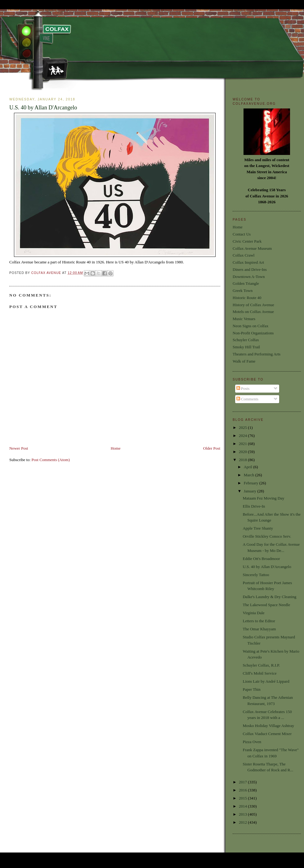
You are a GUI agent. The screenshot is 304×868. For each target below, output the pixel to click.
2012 (243, 822)
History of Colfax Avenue (253, 305)
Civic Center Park (247, 241)
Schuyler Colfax (246, 340)
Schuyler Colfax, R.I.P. (261, 665)
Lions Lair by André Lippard (266, 681)
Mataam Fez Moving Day (263, 498)
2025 (243, 427)
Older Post (212, 448)
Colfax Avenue (47, 273)
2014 (243, 806)
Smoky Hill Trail (246, 347)
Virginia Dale (253, 613)
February (252, 483)
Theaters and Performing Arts (257, 354)
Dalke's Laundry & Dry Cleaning (269, 597)
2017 (243, 782)
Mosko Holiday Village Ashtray (268, 726)
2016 (243, 790)
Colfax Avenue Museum (252, 248)
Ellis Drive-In (254, 506)
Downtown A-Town (249, 277)
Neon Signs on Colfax (250, 326)
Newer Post (19, 448)
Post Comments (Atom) (51, 460)
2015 (243, 798)
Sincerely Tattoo (256, 575)
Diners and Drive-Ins (250, 269)
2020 (243, 452)
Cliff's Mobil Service (259, 673)
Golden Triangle (246, 283)
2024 (243, 436)
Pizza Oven (252, 742)
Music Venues (244, 319)
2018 (243, 460)
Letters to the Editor (259, 621)
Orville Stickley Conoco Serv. (267, 536)
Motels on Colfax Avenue (253, 312)
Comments (248, 399)
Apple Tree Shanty (258, 528)
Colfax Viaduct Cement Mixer (267, 734)
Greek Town (243, 291)
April (249, 467)
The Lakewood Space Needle (266, 605)
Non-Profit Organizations (253, 333)
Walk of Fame (244, 361)
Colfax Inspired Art (248, 262)
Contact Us (242, 234)
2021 (243, 444)
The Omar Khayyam (259, 629)
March (250, 475)
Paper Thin (251, 689)
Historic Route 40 (247, 298)
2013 (243, 814)
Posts (243, 388)
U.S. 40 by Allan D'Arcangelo (267, 567)
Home (116, 448)
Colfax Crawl (244, 255)
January (251, 491)
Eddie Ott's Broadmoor (261, 559)
